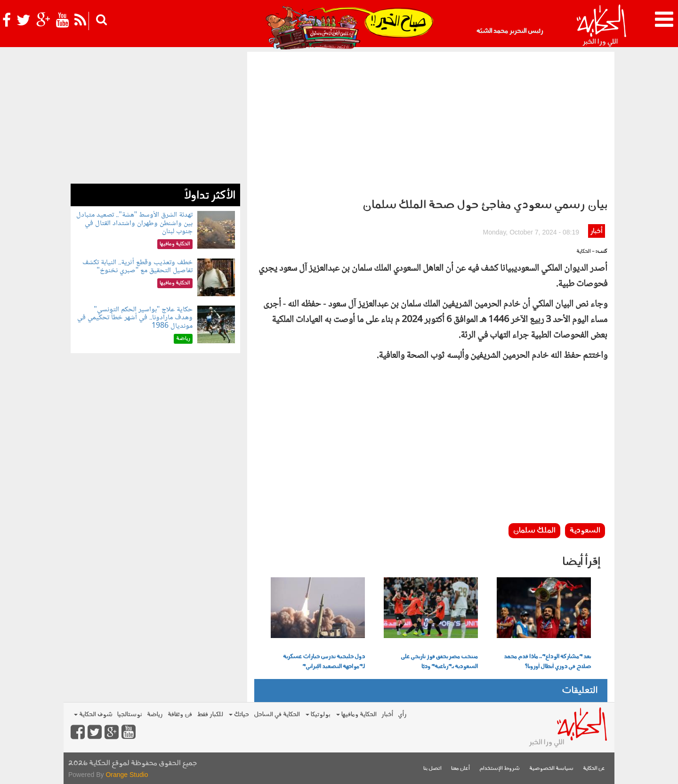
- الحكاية (585, 252)
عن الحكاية (594, 769)
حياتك (239, 715)
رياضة (155, 715)
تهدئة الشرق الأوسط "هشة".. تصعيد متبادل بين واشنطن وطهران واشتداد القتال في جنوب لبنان (134, 223)
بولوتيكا (318, 715)
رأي (402, 715)
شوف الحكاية (93, 715)
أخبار (596, 231)
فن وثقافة (180, 715)
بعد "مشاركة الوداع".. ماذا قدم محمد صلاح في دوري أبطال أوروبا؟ (547, 662)
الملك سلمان (534, 531)
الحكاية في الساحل (277, 715)
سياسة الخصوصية (551, 769)
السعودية (585, 531)
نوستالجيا (130, 715)
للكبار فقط (210, 715)
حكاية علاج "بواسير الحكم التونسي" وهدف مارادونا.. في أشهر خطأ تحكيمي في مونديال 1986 (135, 318)
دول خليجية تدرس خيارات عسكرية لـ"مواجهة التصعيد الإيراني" (324, 662)
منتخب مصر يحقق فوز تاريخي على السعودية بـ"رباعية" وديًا (439, 662)
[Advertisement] (431, 122)
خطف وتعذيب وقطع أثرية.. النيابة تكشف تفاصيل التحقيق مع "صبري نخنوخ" (137, 267)
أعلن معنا (460, 769)
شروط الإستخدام (500, 769)
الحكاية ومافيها (356, 715)
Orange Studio (127, 775)
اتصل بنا (432, 769)
